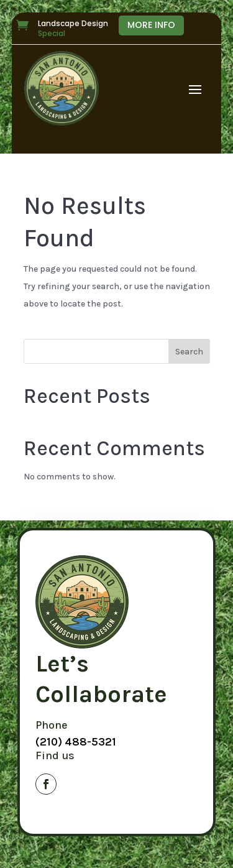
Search (189, 352)
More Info (151, 25)
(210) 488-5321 (76, 742)
